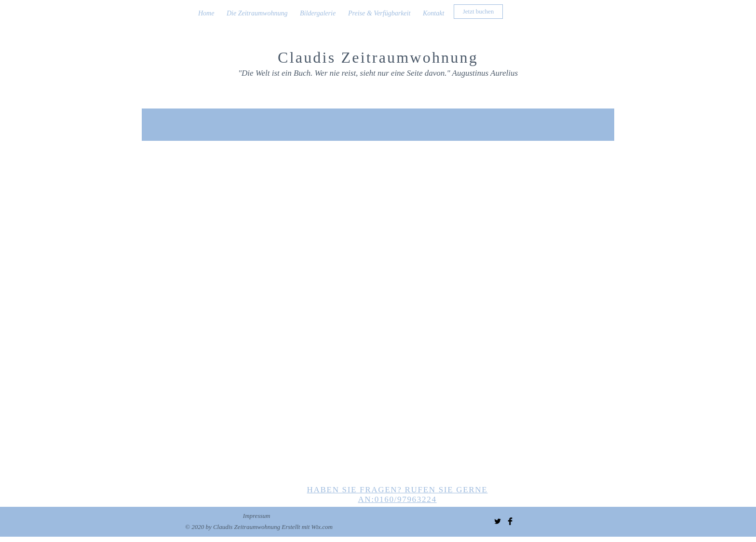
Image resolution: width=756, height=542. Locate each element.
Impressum (257, 516)
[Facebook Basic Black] (510, 521)
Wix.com (322, 527)
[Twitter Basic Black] (498, 521)
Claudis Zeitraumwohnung (378, 57)
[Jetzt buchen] (478, 12)
